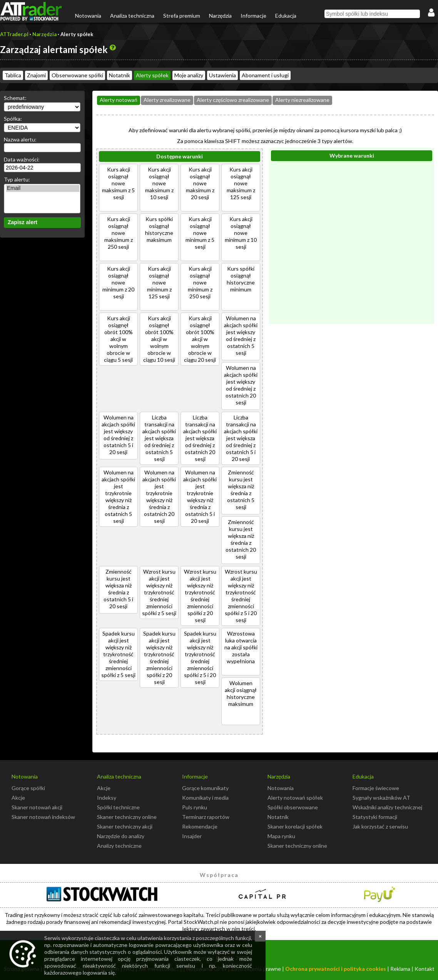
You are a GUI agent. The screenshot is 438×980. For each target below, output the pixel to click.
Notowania (88, 16)
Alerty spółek (152, 75)
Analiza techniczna (132, 16)
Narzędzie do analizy (121, 836)
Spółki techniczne (118, 807)
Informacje (253, 16)
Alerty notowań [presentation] (119, 100)
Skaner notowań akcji (37, 807)
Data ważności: (22, 159)
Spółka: (13, 119)
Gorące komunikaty (205, 788)
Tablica (13, 75)
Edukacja (286, 16)
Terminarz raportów (206, 817)
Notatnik (120, 75)
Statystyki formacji (375, 817)
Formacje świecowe (376, 788)
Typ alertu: (17, 179)
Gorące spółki (28, 788)
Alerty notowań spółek (295, 798)
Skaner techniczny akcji (125, 826)
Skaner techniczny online (127, 817)
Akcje (18, 798)
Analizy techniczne (119, 846)
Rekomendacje (200, 826)
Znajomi (36, 75)
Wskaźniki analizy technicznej (387, 807)
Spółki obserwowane (293, 807)
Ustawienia (222, 75)
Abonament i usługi (265, 75)
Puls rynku (195, 807)
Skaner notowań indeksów (43, 817)
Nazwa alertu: (20, 139)
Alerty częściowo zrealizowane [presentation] (233, 100)
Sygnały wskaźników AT (381, 798)
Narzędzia (220, 16)
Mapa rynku (281, 836)
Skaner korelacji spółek (295, 826)
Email (43, 188)
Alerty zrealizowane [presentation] (167, 100)
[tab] (119, 100)
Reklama (400, 969)
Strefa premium (182, 16)
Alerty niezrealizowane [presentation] (302, 100)
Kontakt (425, 969)
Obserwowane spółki (77, 75)
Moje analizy (189, 75)
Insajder (192, 836)
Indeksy (107, 798)
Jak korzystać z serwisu (380, 826)
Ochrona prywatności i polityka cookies (336, 969)
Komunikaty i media (205, 798)
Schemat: (15, 98)
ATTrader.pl (14, 34)
